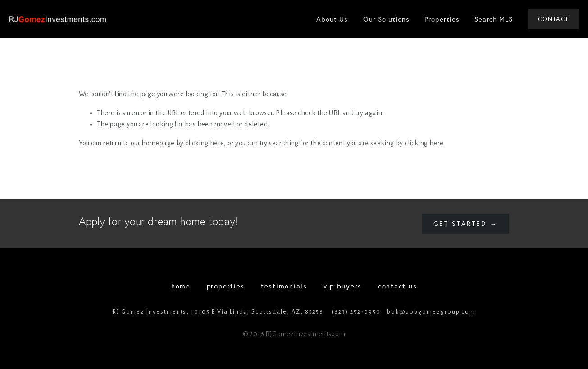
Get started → (465, 224)
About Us (332, 19)
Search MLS (494, 19)
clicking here (205, 143)
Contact (554, 19)
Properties (442, 19)
